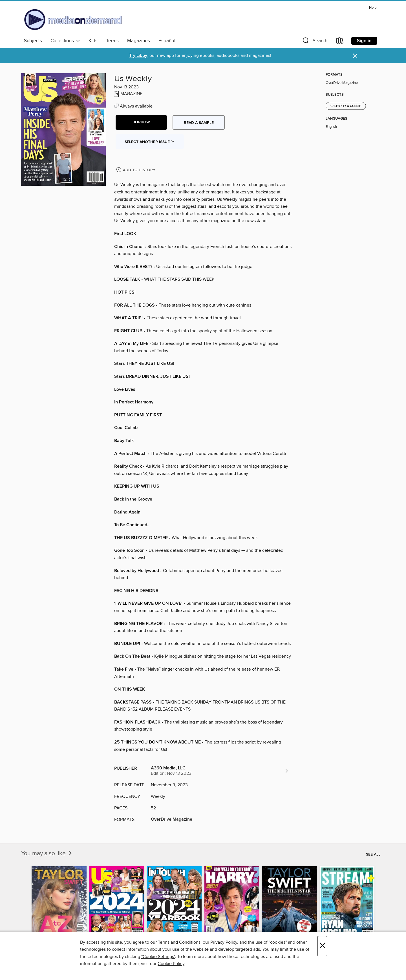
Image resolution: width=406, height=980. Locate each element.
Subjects (33, 41)
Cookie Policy (171, 964)
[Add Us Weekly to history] (136, 170)
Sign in (364, 41)
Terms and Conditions (179, 942)
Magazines (139, 41)
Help (373, 8)
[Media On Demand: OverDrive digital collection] (73, 19)
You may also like (47, 854)
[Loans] (340, 42)
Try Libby (138, 56)
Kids (93, 41)
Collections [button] (65, 41)
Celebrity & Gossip (346, 106)
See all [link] (373, 854)
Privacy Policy (224, 942)
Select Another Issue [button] (150, 142)
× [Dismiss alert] (355, 56)
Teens (112, 41)
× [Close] (322, 946)
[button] (314, 42)
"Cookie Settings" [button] (158, 957)
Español (167, 41)
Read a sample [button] (199, 123)
